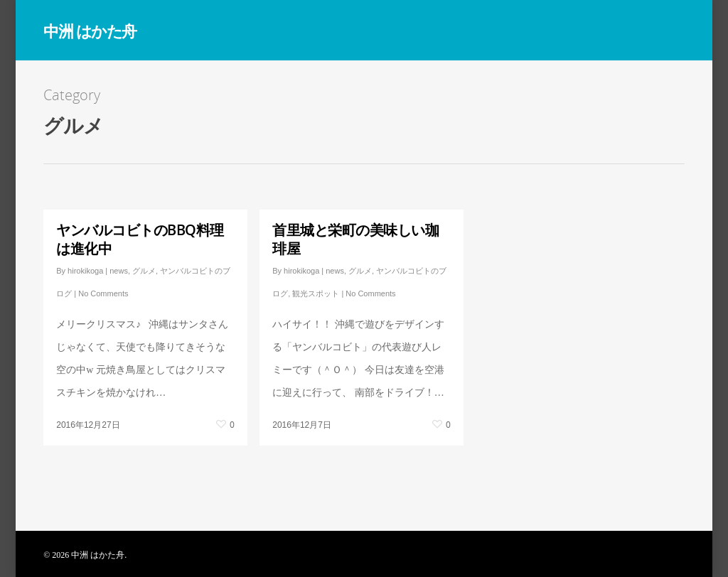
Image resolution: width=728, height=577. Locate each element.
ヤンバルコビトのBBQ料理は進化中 (140, 239)
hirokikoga (85, 271)
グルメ (144, 271)
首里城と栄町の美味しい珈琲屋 (355, 239)
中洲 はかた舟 (90, 31)
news (119, 271)
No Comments (103, 293)
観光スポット (316, 293)
